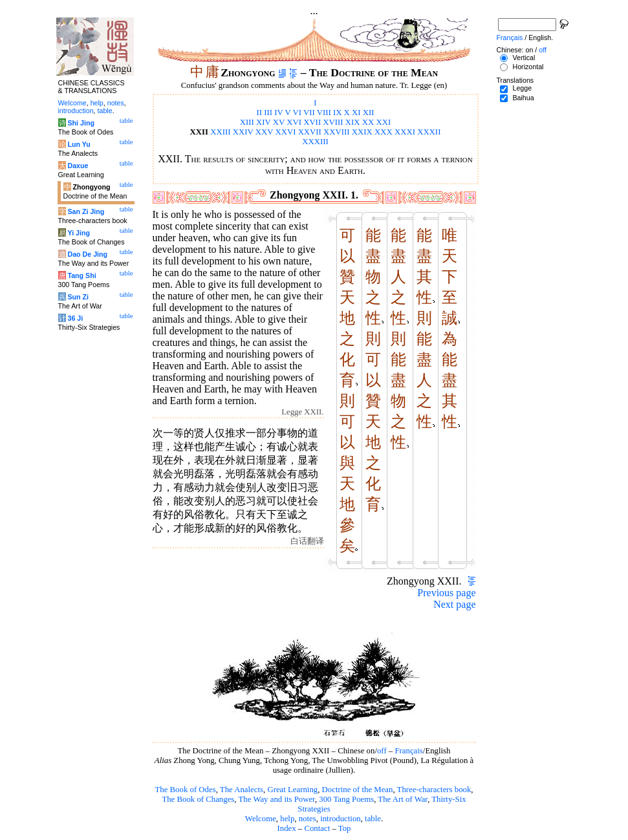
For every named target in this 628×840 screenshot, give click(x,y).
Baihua (523, 98)
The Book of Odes (185, 790)
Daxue (78, 166)
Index (286, 828)
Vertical (524, 58)
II (259, 113)
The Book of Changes (198, 799)
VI (297, 113)
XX (368, 122)
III (268, 113)
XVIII (333, 122)
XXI (383, 122)
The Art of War (403, 799)
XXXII (429, 132)
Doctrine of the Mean (358, 790)
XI (356, 113)
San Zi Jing (86, 211)
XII (369, 113)
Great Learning (292, 790)
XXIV (243, 132)
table (373, 819)
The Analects (242, 790)
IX (338, 113)
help (287, 819)
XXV (265, 132)
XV (279, 122)
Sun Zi (78, 297)
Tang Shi (81, 275)
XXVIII (337, 132)
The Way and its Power (277, 799)
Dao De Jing (87, 254)
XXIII (220, 132)
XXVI (285, 132)
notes (308, 819)
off (382, 751)
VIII (324, 113)
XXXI (405, 132)
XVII (312, 122)
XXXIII (315, 142)
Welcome (261, 819)
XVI (294, 122)
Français (408, 751)
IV (278, 113)
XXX (384, 132)
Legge (522, 88)
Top (345, 828)
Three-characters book (434, 790)
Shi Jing (81, 123)
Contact (317, 828)
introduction (341, 819)
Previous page (446, 593)
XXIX (362, 132)
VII (309, 113)
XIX (353, 122)
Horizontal (528, 67)
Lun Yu (79, 144)
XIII (247, 122)
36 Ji (75, 318)
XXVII (310, 132)
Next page (454, 604)
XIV (264, 122)
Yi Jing (79, 233)
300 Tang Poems (346, 799)
